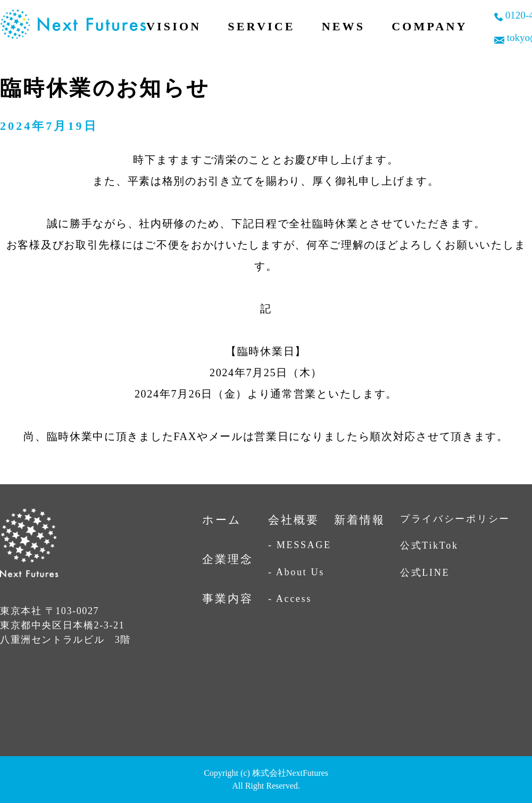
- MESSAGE (300, 545)
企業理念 (228, 559)
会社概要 (294, 520)
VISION (174, 26)
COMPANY (430, 26)
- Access (290, 599)
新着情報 (360, 520)
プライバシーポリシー (455, 519)
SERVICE (261, 26)
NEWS (344, 26)
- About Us (296, 572)
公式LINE (425, 573)
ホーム (222, 520)
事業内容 (228, 599)
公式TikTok (429, 545)
